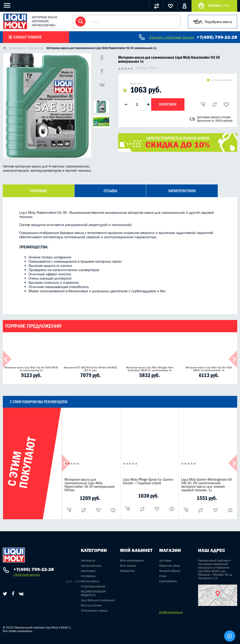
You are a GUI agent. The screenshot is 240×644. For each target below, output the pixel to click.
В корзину (168, 104)
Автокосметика (91, 566)
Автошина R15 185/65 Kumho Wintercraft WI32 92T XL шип (90, 369)
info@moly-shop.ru (171, 612)
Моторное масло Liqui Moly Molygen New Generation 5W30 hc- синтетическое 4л (150, 369)
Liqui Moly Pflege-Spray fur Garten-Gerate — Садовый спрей (148, 481)
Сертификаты (168, 581)
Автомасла (88, 560)
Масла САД (36, 48)
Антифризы (88, 576)
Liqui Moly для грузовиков (98, 600)
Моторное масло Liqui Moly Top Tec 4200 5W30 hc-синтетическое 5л (31, 369)
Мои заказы (128, 566)
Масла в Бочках (91, 605)
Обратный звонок (27, 575)
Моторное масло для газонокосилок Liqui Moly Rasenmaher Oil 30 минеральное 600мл (90, 485)
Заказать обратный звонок (172, 37)
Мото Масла (17, 48)
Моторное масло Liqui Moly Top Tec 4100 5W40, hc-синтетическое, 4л (209, 369)
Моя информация (132, 560)
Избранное (127, 571)
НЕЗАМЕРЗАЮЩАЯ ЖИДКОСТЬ (93, 593)
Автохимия (88, 571)
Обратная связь (170, 566)
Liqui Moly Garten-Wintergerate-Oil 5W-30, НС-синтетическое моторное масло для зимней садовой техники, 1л (206, 485)
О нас (163, 576)
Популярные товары (94, 611)
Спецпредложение (93, 586)
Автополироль (90, 581)
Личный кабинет (170, 571)
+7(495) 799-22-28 (217, 37)
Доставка (165, 560)
